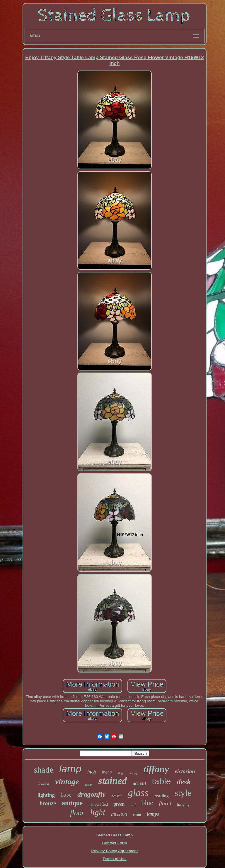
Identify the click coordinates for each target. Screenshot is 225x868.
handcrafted (98, 804)
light (98, 812)
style (183, 793)
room (137, 815)
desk (184, 782)
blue (147, 803)
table (161, 781)
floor (77, 813)
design (89, 785)
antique (72, 803)
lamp (70, 769)
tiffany (156, 769)
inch (92, 772)
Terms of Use (114, 859)
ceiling (133, 773)
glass (138, 793)
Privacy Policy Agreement (114, 851)
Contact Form (115, 843)
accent (139, 783)
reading (162, 796)
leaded (44, 784)
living (107, 772)
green (119, 804)
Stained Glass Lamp (115, 835)
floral (165, 803)
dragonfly (91, 794)
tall (133, 804)
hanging (183, 804)
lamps (153, 814)
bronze (48, 803)
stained (113, 781)
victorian (185, 771)
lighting (46, 795)
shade (44, 770)
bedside (117, 796)
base (66, 795)
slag (120, 773)
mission (119, 814)
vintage (67, 782)
